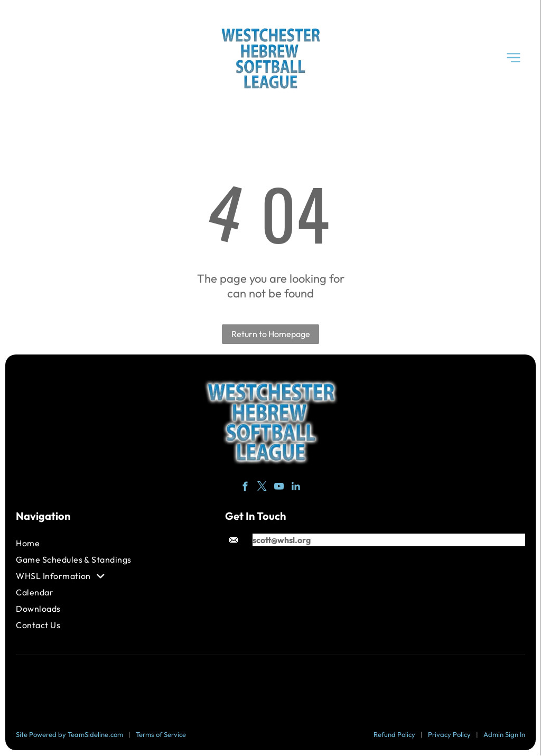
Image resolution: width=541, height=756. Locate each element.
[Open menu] (514, 58)
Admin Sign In (504, 734)
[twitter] (262, 488)
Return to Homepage (271, 334)
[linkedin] (296, 488)
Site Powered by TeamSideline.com (69, 734)
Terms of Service (161, 734)
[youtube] (279, 488)
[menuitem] (82, 543)
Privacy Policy (449, 734)
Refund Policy (394, 734)
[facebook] (245, 488)
